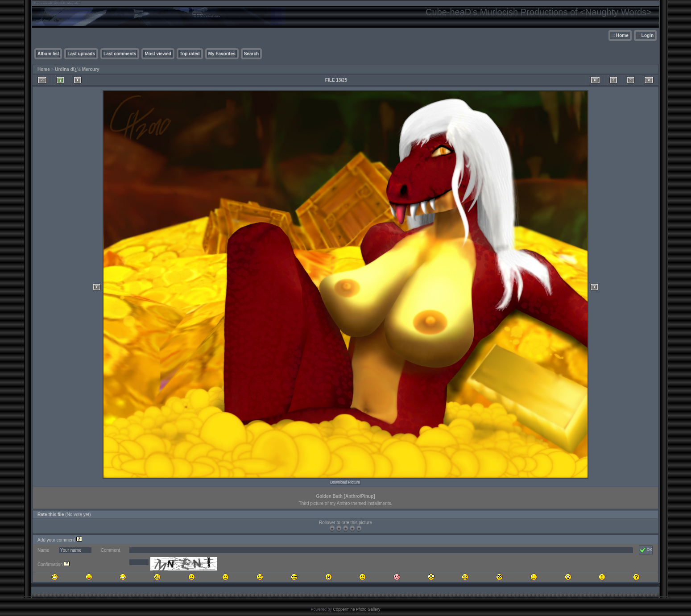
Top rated (190, 54)
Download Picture (345, 482)
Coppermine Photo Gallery (356, 609)
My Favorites (222, 54)
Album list (48, 54)
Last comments (120, 54)
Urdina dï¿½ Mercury (77, 69)
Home (622, 35)
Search (251, 54)
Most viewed (158, 54)
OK (646, 550)
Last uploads (81, 54)
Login (648, 35)
